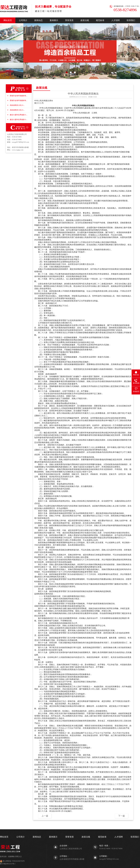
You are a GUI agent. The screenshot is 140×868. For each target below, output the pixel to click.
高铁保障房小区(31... (17, 105)
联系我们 (131, 20)
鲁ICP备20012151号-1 (8, 864)
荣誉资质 (69, 20)
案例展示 (54, 20)
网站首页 (8, 20)
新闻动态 (38, 20)
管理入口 (18, 857)
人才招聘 (115, 20)
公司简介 (23, 20)
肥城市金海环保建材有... (18, 96)
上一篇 (45, 816)
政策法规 (85, 20)
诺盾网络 (11, 857)
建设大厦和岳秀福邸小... (18, 115)
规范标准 (100, 20)
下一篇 (122, 816)
